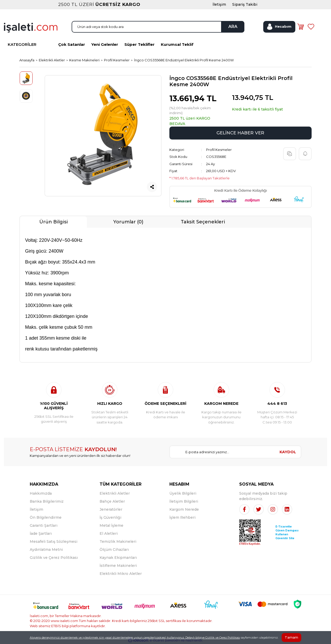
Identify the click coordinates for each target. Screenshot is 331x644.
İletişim (36, 509)
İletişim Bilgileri (184, 501)
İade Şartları (41, 533)
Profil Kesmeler (219, 150)
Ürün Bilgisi (54, 222)
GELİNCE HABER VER (240, 133)
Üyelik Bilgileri (183, 493)
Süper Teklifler (140, 44)
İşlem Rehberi (182, 517)
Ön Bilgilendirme (46, 517)
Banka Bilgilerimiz (47, 501)
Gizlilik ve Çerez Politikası (54, 558)
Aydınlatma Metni (46, 550)
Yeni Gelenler (105, 44)
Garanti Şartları (44, 525)
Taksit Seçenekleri (203, 222)
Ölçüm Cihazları (114, 550)
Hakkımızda (41, 493)
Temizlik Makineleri (118, 541)
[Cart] (300, 27)
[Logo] (31, 27)
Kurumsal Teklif (177, 44)
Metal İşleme (111, 525)
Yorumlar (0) (128, 222)
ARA (233, 27)
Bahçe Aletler (112, 501)
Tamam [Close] (291, 637)
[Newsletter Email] (222, 452)
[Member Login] (279, 27)
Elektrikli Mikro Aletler (121, 574)
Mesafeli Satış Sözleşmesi (54, 541)
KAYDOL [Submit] (288, 452)
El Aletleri (109, 533)
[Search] (158, 27)
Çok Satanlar (72, 44)
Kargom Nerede (184, 509)
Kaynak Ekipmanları (118, 558)
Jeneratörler (111, 509)
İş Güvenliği (110, 517)
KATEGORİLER (22, 44)
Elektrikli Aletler (115, 493)
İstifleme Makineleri (118, 566)
